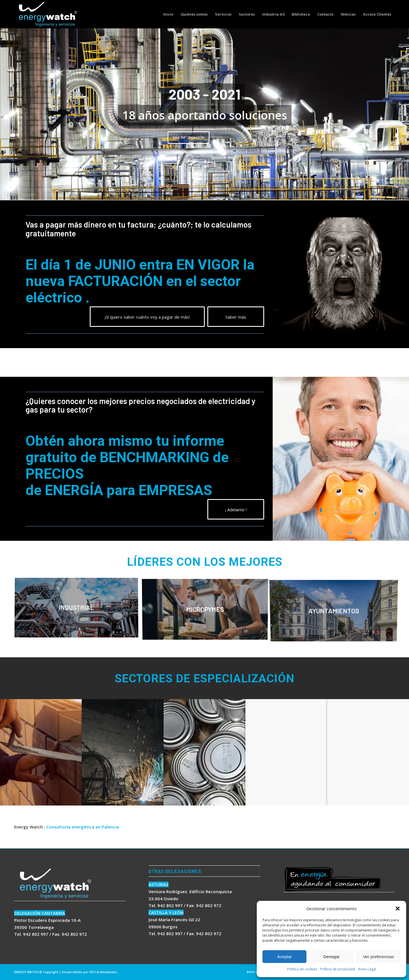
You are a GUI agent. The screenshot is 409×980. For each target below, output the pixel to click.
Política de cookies (302, 969)
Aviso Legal (367, 969)
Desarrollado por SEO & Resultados (90, 972)
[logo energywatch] (48, 14)
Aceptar (285, 957)
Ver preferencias (378, 957)
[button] (398, 909)
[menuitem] (168, 14)
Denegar (331, 957)
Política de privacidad (338, 969)
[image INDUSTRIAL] (79, 610)
